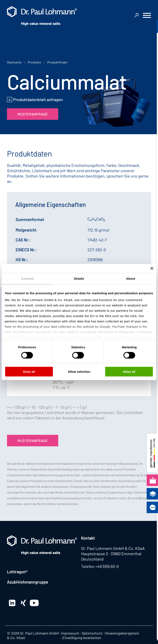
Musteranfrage (33, 114)
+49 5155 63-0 (107, 566)
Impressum (70, 633)
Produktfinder (58, 62)
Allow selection (79, 372)
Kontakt (88, 538)
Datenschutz (92, 633)
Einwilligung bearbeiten (82, 638)
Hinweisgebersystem (122, 633)
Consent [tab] (27, 279)
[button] (147, 16)
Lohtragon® (17, 572)
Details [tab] (79, 279)
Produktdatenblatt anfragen (38, 99)
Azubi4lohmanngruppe (28, 582)
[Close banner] (152, 268)
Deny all (29, 372)
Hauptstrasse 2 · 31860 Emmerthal (111, 554)
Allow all (129, 372)
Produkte (34, 62)
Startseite (14, 62)
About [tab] (131, 279)
